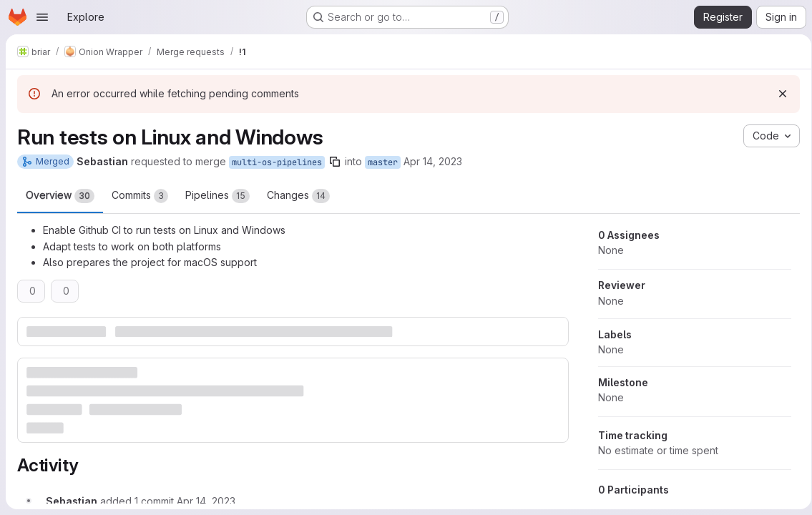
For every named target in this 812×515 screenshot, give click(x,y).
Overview (60, 196)
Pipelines (217, 196)
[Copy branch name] (335, 162)
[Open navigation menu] (42, 17)
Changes (298, 196)
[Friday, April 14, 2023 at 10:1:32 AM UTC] (206, 500)
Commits (140, 196)
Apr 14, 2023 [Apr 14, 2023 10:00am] (433, 161)
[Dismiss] (778, 94)
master (383, 162)
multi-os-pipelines (277, 162)
